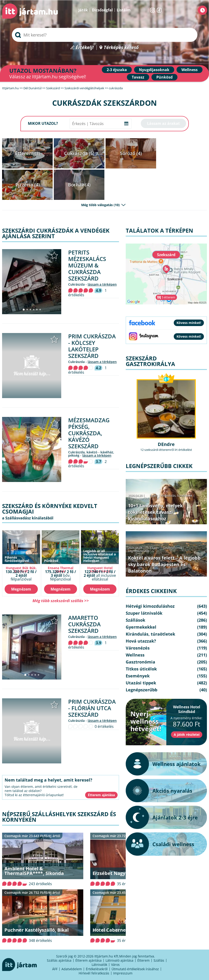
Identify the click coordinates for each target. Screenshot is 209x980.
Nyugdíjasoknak (154, 70)
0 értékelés (104, 726)
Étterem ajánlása (88, 960)
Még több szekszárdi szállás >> (61, 601)
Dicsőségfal (102, 10)
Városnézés (138, 648)
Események (138, 676)
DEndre (166, 444)
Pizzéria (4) (27, 185)
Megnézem (21, 589)
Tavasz (138, 77)
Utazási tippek (141, 683)
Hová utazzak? (141, 641)
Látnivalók (99, 965)
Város (115, 965)
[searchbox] (105, 35)
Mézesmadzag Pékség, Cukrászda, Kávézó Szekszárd (89, 433)
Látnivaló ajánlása (119, 960)
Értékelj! (85, 48)
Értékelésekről (97, 969)
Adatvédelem (72, 969)
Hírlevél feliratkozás (94, 973)
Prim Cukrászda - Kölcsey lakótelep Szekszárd (92, 346)
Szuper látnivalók (144, 613)
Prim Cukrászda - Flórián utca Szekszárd (92, 708)
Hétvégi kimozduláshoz (150, 606)
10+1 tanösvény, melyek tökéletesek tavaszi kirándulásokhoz (155, 512)
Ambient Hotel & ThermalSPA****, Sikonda (34, 871)
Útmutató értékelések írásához (135, 969)
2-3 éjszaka (117, 70)
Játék (83, 10)
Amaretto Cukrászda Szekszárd (84, 624)
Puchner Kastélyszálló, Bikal (37, 930)
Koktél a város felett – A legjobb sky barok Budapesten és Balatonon (164, 564)
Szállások (135, 620)
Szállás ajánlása (59, 960)
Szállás (159, 960)
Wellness (190, 70)
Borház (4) (79, 185)
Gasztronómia (172, 548)
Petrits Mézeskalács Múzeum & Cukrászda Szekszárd (87, 265)
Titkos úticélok (141, 669)
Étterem (143, 960)
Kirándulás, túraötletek (177, 495)
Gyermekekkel (141, 627)
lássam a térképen (102, 284)
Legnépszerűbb (139, 498)
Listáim (124, 10)
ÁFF (55, 969)
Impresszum (123, 973)
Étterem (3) (27, 153)
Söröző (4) (131, 153)
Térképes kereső (121, 48)
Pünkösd (164, 77)
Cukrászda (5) (79, 153)
